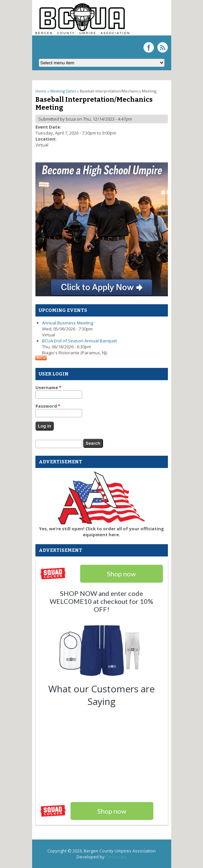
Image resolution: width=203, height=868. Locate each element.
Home (41, 91)
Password (48, 406)
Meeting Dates (63, 91)
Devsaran (116, 857)
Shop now (112, 811)
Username (48, 387)
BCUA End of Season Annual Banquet (79, 341)
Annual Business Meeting (68, 323)
